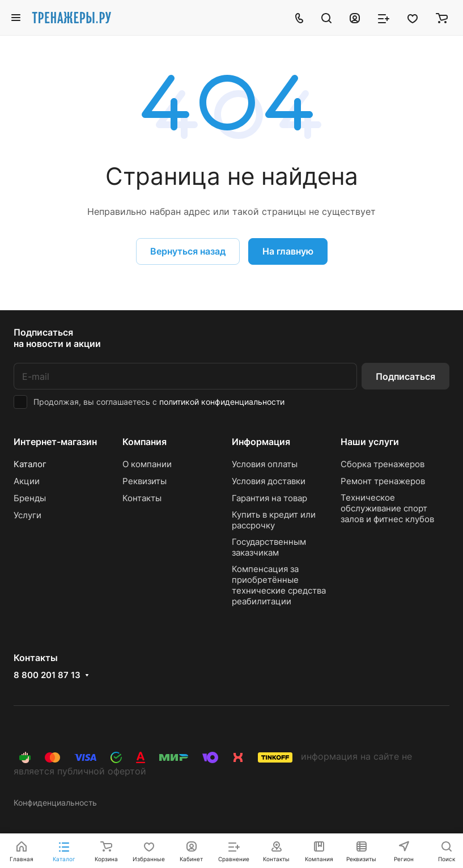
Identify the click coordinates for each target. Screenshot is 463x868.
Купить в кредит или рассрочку (274, 520)
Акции (27, 481)
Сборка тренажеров (383, 464)
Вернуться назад (188, 251)
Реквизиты (145, 481)
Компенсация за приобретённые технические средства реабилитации (279, 585)
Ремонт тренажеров (383, 481)
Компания (145, 442)
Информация (261, 442)
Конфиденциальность (55, 803)
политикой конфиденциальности (222, 402)
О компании (147, 464)
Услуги (27, 515)
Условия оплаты (265, 464)
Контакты (142, 498)
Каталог (30, 464)
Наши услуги (370, 442)
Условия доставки (269, 481)
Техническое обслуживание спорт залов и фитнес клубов (387, 508)
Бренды (30, 498)
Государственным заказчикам (269, 547)
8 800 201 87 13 (47, 675)
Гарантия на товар (269, 498)
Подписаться (405, 376)
